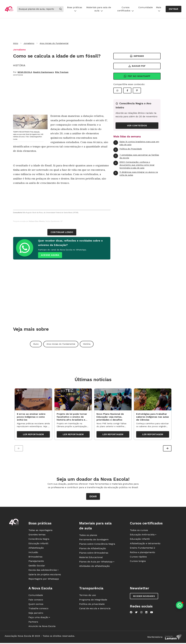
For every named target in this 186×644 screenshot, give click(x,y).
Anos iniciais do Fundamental (61, 344)
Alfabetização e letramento (145, 544)
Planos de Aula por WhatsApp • (97, 562)
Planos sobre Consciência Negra (97, 544)
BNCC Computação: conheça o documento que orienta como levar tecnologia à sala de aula (134, 165)
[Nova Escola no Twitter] (136, 613)
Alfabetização (36, 548)
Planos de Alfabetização (93, 549)
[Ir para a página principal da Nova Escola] (9, 9)
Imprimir (137, 56)
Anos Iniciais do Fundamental (54, 43)
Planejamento (36, 562)
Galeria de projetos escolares (45, 575)
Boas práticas (75, 9)
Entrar (174, 9)
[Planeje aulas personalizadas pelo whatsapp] (180, 605)
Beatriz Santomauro (44, 72)
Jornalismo (29, 43)
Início (16, 43)
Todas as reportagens (40, 531)
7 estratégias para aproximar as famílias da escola (136, 156)
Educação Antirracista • (143, 535)
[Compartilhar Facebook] (127, 90)
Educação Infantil (38, 544)
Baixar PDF (137, 66)
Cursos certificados (126, 9)
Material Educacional (91, 558)
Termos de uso (88, 596)
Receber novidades (144, 597)
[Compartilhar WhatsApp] (118, 90)
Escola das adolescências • (43, 571)
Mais (159, 9)
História (87, 344)
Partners (33, 622)
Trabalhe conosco (38, 609)
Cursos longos (138, 562)
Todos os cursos (139, 531)
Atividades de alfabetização (94, 567)
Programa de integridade (93, 600)
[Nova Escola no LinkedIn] (146, 613)
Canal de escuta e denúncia (95, 609)
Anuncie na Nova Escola (42, 627)
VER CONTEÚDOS (137, 125)
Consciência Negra (39, 539)
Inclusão (33, 553)
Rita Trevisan (62, 72)
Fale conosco (36, 600)
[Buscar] (37, 9)
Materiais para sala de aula (99, 9)
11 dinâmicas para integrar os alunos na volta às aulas (136, 173)
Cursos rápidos (138, 557)
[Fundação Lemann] (173, 638)
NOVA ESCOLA (25, 72)
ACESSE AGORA (50, 255)
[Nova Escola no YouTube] (152, 613)
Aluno (36, 344)
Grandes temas (37, 535)
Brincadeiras (35, 557)
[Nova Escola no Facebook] (131, 613)
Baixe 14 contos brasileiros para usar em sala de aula (136, 143)
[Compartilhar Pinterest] (137, 90)
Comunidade (146, 7)
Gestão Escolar (37, 566)
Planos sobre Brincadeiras (94, 553)
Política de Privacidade (128, 150)
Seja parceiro (36, 613)
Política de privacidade (92, 604)
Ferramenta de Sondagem (94, 540)
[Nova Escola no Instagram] (141, 613)
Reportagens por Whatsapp (44, 579)
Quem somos (36, 604)
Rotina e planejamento (142, 553)
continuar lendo (62, 232)
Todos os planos (88, 536)
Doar (93, 497)
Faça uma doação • (39, 618)
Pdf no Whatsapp (137, 76)
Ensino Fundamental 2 (142, 548)
